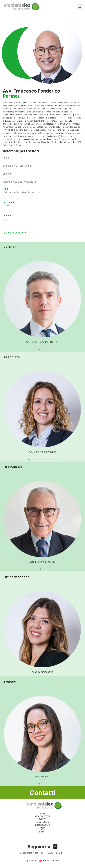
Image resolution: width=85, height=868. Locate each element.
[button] (80, 7)
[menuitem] (31, 861)
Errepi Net (60, 853)
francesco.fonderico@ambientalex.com (22, 192)
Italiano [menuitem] (33, 861)
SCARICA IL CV (15, 233)
